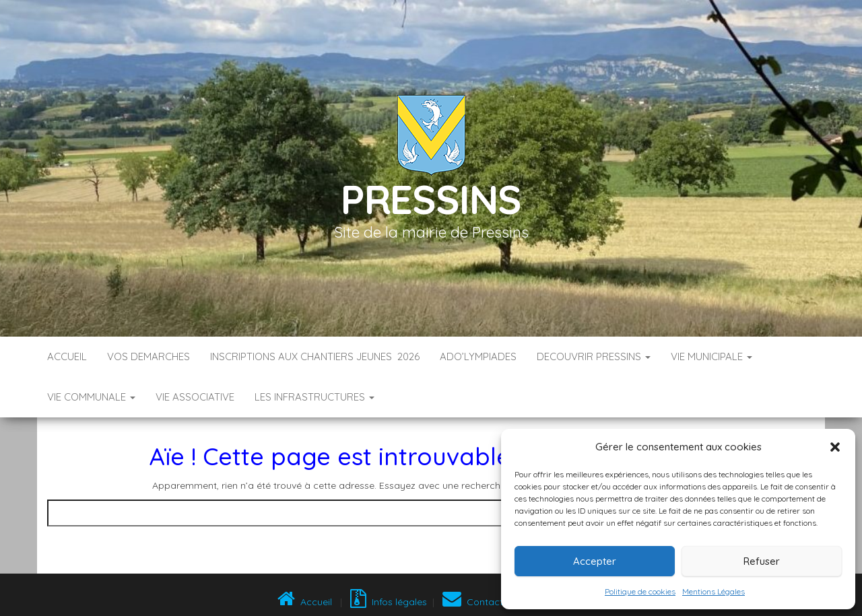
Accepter (595, 561)
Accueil (67, 356)
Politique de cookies (640, 591)
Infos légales (389, 602)
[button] (835, 447)
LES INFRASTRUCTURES (314, 397)
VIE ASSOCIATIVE (195, 397)
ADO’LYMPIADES (478, 356)
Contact (473, 602)
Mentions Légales (714, 591)
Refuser (762, 561)
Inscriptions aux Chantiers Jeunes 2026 (315, 356)
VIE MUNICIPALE (711, 356)
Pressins (431, 199)
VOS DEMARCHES (148, 356)
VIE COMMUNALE (91, 397)
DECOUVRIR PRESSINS (594, 356)
